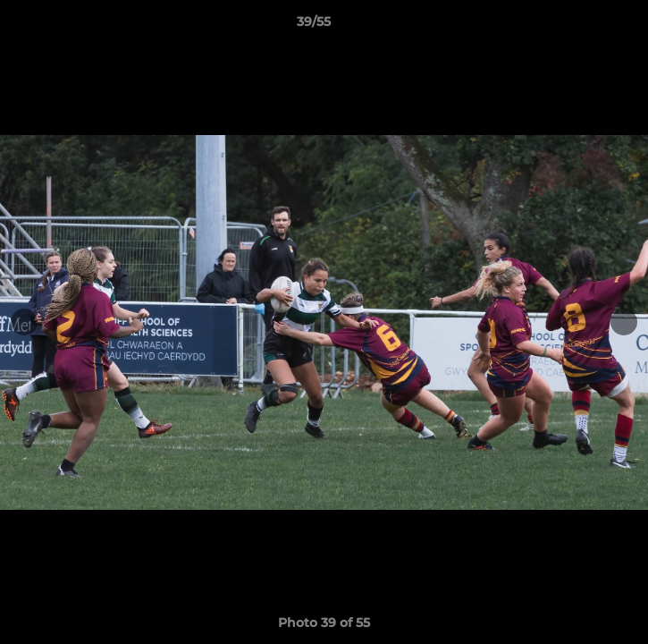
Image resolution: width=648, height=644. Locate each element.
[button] (584, 26)
